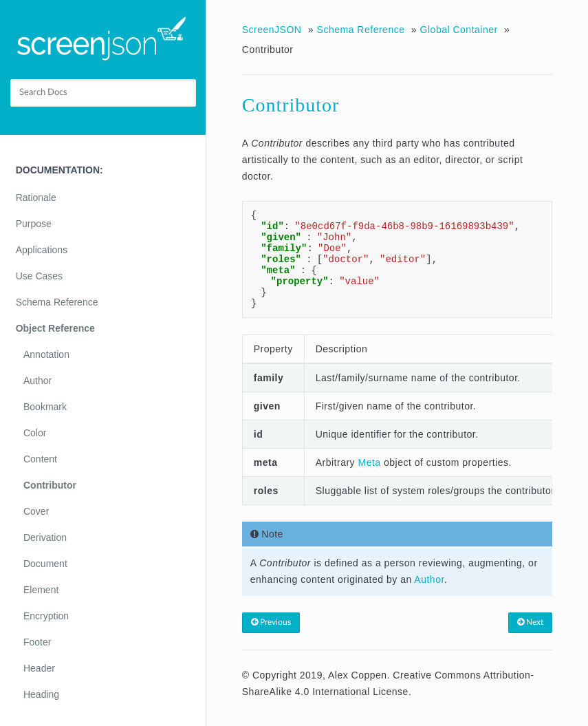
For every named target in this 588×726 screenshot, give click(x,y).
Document (45, 564)
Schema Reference (57, 302)
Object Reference (55, 328)
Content (40, 459)
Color (35, 433)
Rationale (36, 197)
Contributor (50, 485)
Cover (36, 511)
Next (530, 622)
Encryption (46, 616)
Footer (37, 642)
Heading (41, 694)
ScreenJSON (272, 30)
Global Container (459, 30)
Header (39, 668)
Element (41, 590)
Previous (271, 622)
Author (37, 381)
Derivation (45, 537)
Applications (42, 250)
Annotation (46, 354)
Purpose (34, 224)
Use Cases (39, 276)
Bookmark (45, 407)
